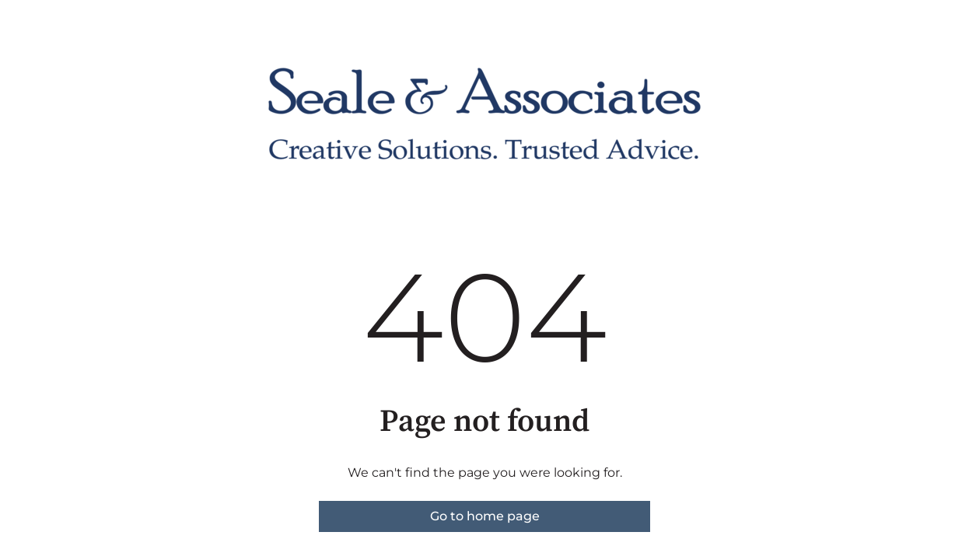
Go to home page (485, 516)
